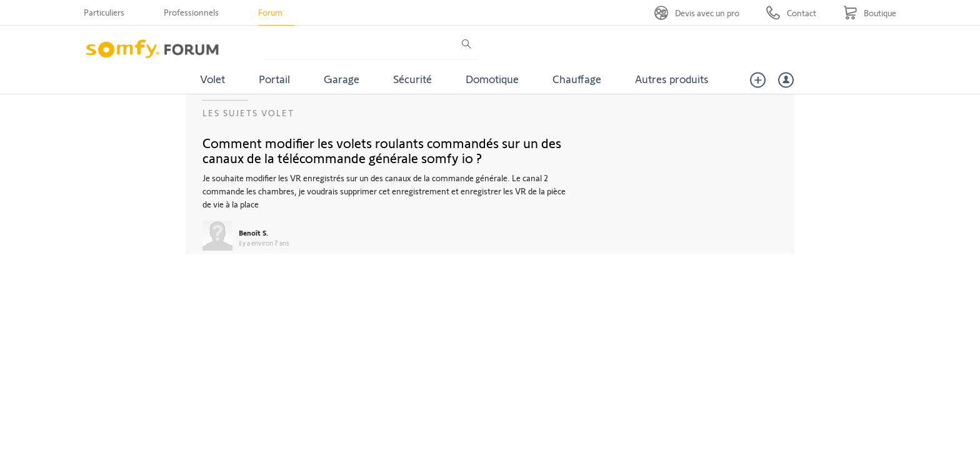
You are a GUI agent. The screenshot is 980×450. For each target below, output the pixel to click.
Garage (342, 79)
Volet (212, 79)
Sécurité (412, 79)
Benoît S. (253, 232)
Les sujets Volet (248, 113)
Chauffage (577, 79)
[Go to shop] (870, 13)
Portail (274, 79)
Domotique (492, 79)
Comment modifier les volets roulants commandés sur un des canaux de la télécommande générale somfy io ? (382, 150)
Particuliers (104, 12)
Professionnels (191, 12)
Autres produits (672, 79)
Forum (270, 12)
